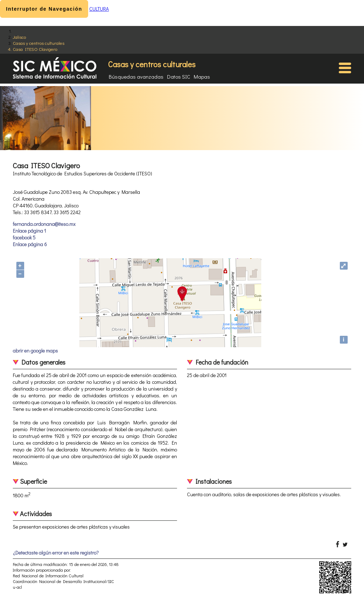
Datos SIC (179, 76)
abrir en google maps (35, 351)
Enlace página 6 (30, 244)
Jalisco (19, 37)
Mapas (202, 76)
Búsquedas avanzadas (136, 76)
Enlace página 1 (29, 231)
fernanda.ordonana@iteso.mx (44, 224)
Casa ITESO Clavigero (35, 49)
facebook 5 (24, 237)
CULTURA (99, 9)
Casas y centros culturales (39, 43)
